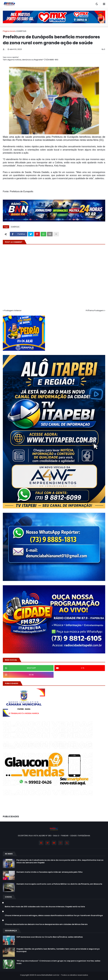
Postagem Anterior (13, 310)
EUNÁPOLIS (21, 31)
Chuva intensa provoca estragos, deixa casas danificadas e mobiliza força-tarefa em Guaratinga (54, 916)
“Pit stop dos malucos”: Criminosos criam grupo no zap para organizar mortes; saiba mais (58, 962)
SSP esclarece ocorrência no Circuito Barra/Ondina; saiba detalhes (50, 937)
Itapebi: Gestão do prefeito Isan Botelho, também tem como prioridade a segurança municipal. (58, 950)
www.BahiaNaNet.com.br (48, 975)
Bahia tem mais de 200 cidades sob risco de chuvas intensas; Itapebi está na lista (45, 907)
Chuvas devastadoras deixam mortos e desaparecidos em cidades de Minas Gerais (46, 924)
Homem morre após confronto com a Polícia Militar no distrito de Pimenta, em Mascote (59, 884)
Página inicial (9, 31)
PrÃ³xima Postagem (95, 310)
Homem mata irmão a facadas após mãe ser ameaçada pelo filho (49, 872)
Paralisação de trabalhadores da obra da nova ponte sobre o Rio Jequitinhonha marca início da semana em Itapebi (60, 861)
